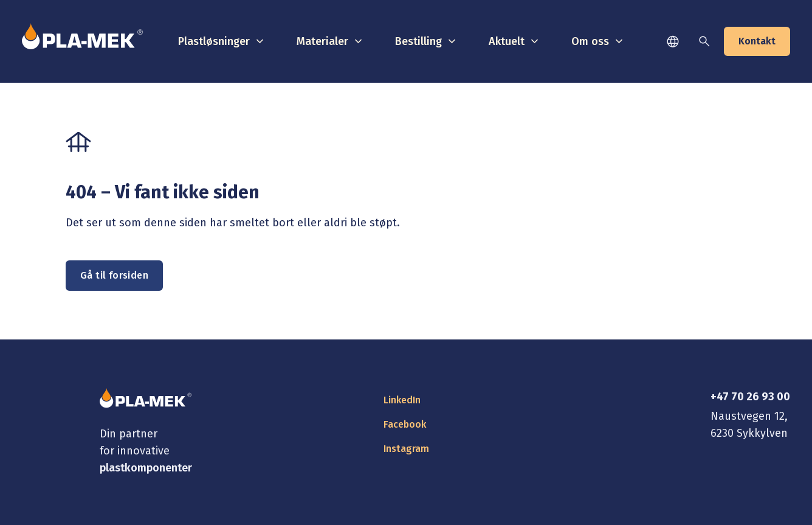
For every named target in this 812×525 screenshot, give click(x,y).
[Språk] (673, 41)
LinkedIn (402, 400)
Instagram (406, 449)
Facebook (405, 424)
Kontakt (757, 41)
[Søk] (704, 41)
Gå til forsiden (114, 275)
